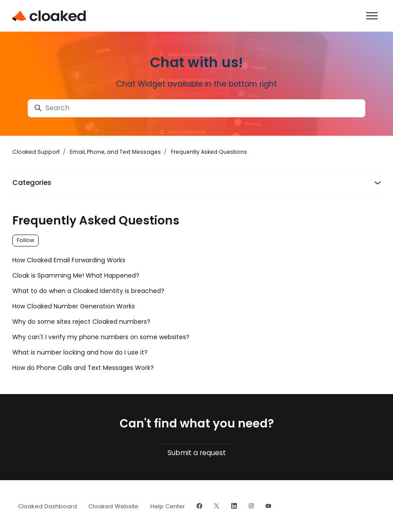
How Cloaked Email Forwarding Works (69, 260)
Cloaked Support (36, 152)
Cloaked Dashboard (47, 506)
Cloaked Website (113, 506)
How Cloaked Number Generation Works (74, 306)
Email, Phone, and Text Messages (115, 152)
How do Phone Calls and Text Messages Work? (83, 368)
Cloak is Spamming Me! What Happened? (76, 275)
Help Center (168, 506)
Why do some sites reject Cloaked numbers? (81, 322)
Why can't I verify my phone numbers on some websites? (101, 337)
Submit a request (197, 453)
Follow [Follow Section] (25, 240)
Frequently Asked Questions (209, 152)
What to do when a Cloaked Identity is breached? (88, 291)
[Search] (196, 108)
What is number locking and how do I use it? (80, 352)
